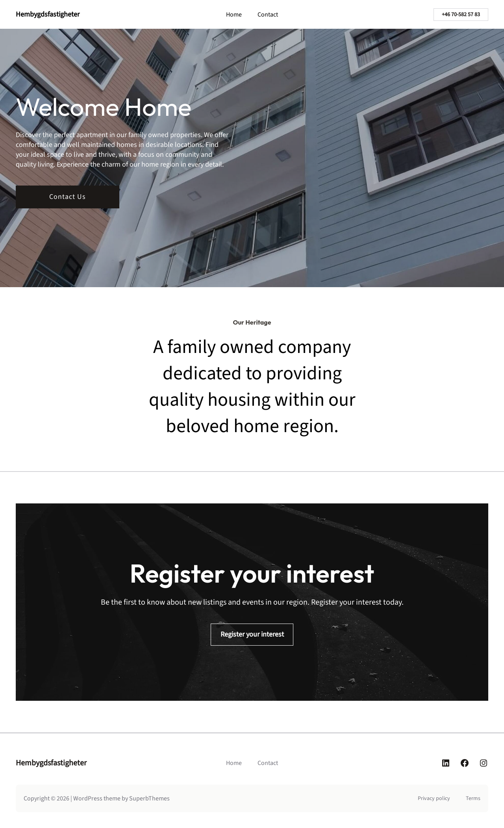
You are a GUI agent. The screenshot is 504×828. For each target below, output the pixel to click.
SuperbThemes (149, 798)
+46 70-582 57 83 (461, 15)
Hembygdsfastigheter (48, 14)
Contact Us (68, 197)
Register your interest (252, 634)
